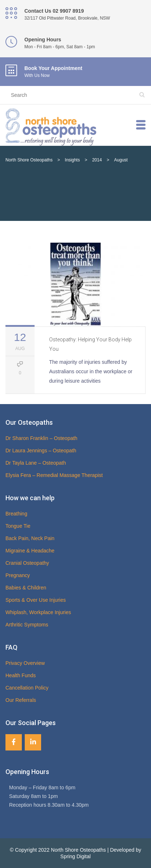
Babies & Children (26, 588)
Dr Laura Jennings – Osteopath (41, 451)
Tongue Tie (18, 526)
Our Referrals (21, 700)
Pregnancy (18, 575)
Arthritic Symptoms (27, 625)
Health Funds (21, 675)
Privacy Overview (25, 663)
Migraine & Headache (30, 551)
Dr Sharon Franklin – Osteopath (41, 438)
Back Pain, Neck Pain (30, 538)
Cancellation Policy (27, 688)
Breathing (16, 514)
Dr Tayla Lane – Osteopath (36, 463)
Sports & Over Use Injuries (36, 600)
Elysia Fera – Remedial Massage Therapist (54, 475)
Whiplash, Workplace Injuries (38, 612)
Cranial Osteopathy (27, 563)
